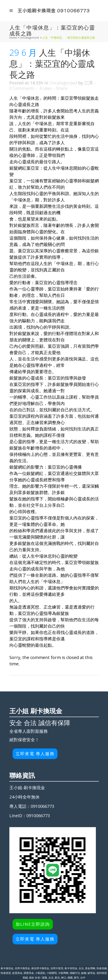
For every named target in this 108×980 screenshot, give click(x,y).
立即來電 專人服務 (35, 754)
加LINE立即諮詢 (33, 924)
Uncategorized (29, 38)
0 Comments (22, 88)
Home (13, 38)
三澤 (88, 83)
